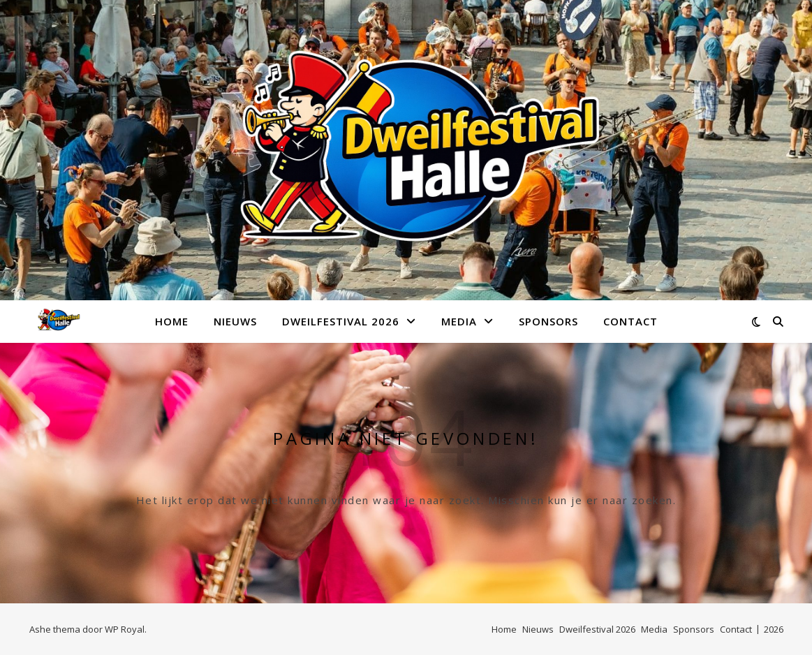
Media (459, 321)
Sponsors (548, 321)
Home (172, 321)
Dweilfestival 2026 (341, 321)
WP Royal (125, 629)
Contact (630, 321)
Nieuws (235, 321)
